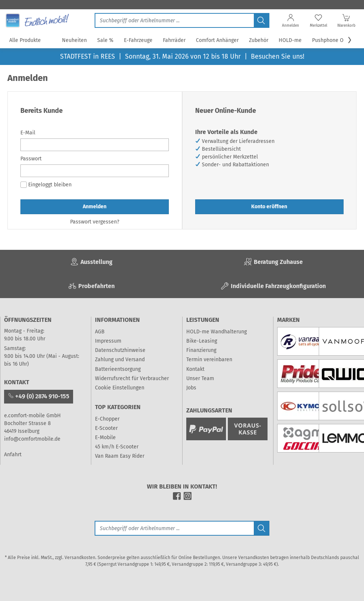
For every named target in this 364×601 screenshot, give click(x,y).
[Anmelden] (291, 22)
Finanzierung (201, 350)
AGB (100, 332)
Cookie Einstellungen (120, 388)
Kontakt (195, 369)
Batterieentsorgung (118, 369)
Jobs (191, 388)
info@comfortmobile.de (32, 439)
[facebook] (177, 498)
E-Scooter (106, 428)
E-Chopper (107, 419)
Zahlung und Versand (120, 360)
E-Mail (28, 133)
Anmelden (95, 207)
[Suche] (174, 528)
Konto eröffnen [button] (269, 207)
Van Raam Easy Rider (120, 456)
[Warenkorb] (346, 22)
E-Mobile (105, 437)
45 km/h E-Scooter (117, 447)
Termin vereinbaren (209, 360)
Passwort (31, 159)
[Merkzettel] (319, 22)
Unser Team (200, 378)
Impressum (108, 341)
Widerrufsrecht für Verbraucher (132, 378)
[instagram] (188, 498)
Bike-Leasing (202, 341)
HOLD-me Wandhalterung (217, 332)
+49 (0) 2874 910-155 (39, 396)
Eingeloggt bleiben (46, 185)
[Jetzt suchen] (174, 20)
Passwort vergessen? (95, 222)
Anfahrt (13, 455)
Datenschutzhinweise (120, 350)
